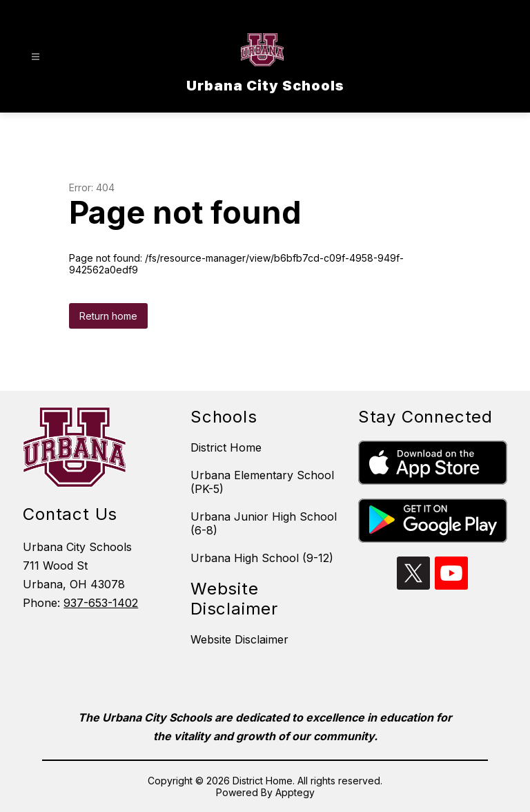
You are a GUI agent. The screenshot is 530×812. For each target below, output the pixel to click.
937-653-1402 (101, 603)
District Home (226, 447)
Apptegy (295, 792)
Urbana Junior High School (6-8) (264, 523)
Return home (108, 316)
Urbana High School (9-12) (262, 558)
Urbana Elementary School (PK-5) (262, 482)
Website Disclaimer (239, 639)
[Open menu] (36, 57)
